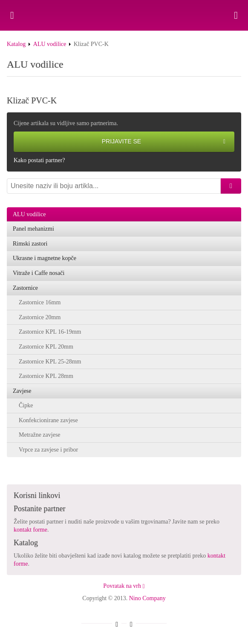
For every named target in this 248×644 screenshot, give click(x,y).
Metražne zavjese (40, 435)
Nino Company (147, 598)
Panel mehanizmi (33, 229)
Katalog (16, 44)
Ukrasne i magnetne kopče (45, 258)
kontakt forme (30, 530)
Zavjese (22, 391)
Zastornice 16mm (40, 302)
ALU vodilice (50, 44)
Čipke (26, 405)
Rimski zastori (30, 244)
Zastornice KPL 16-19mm (50, 332)
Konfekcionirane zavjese (48, 420)
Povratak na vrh (124, 586)
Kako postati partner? (39, 160)
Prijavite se (164, 142)
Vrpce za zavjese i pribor (48, 450)
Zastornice (25, 288)
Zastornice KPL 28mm (46, 376)
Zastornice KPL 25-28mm (50, 362)
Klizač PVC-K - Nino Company (124, 15)
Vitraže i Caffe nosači (39, 273)
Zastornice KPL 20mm (46, 347)
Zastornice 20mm (40, 317)
